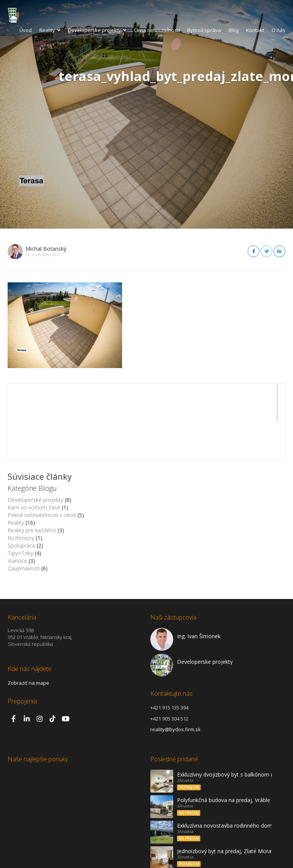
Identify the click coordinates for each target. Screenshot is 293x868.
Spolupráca (21, 507)
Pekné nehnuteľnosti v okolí (42, 477)
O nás (279, 30)
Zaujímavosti (24, 530)
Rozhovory (21, 500)
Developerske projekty (97, 30)
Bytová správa (204, 30)
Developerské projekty (35, 462)
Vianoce (17, 523)
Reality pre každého (32, 492)
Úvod (26, 30)
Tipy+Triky (20, 515)
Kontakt (255, 30)
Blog (233, 30)
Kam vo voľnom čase (34, 469)
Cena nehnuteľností (157, 30)
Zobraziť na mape (28, 645)
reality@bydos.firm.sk (175, 691)
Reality (50, 30)
